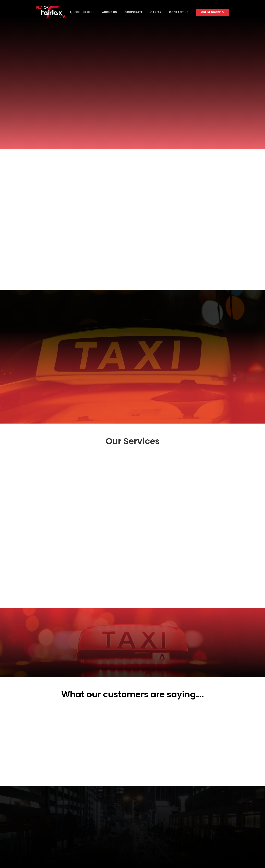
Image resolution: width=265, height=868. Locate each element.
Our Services (133, 441)
